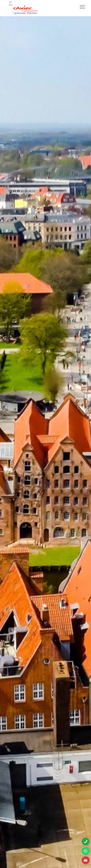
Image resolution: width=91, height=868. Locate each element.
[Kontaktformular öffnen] (86, 860)
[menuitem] (80, 7)
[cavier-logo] (38, 8)
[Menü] (80, 7)
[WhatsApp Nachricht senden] (86, 851)
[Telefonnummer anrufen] (86, 841)
